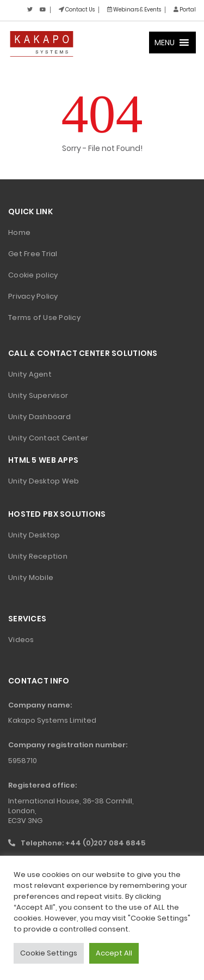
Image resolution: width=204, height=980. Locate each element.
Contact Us (77, 10)
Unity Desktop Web (44, 481)
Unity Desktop (34, 535)
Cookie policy (33, 275)
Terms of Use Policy (44, 317)
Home (19, 232)
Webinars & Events (134, 10)
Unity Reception (38, 556)
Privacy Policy (33, 296)
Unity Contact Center (48, 438)
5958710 (23, 761)
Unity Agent (30, 374)
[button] (165, 43)
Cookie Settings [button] (49, 953)
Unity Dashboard (39, 417)
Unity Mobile (31, 577)
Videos (21, 640)
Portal (185, 10)
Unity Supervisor (38, 395)
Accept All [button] (114, 953)
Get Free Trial (33, 254)
